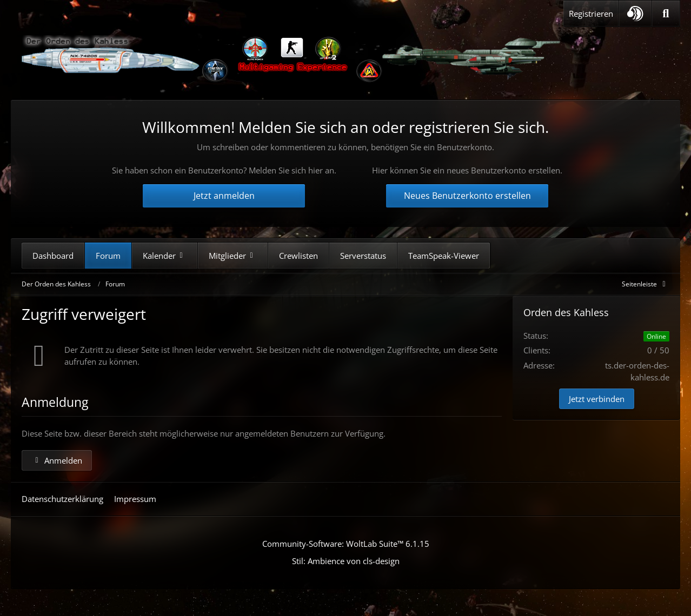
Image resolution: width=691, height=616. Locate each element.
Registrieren (591, 14)
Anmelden (57, 460)
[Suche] (666, 14)
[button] (635, 14)
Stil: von (346, 561)
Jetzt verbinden (597, 399)
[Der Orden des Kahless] (292, 59)
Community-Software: (346, 544)
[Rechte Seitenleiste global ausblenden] (646, 284)
